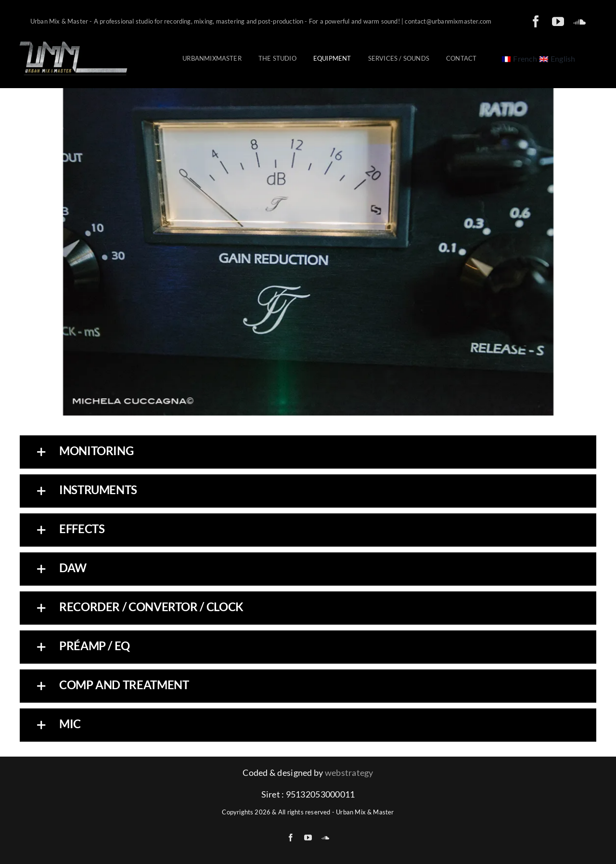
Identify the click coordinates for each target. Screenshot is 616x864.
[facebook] (536, 21)
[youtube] (558, 21)
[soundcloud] (580, 21)
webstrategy (349, 772)
